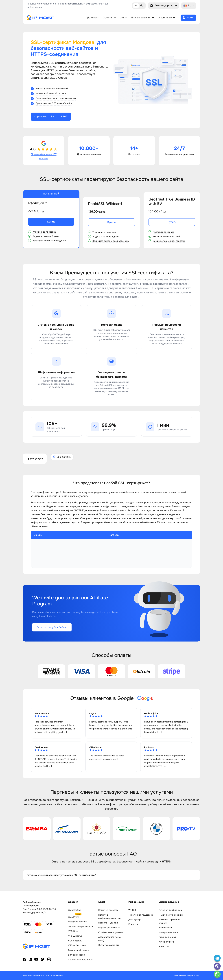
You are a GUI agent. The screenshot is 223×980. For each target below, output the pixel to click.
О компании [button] (165, 18)
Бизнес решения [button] (141, 18)
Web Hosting (75, 910)
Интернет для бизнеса (170, 910)
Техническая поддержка (141, 915)
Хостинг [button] (108, 18)
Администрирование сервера (169, 921)
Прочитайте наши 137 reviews (44, 156)
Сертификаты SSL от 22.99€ (51, 117)
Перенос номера (167, 937)
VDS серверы (75, 941)
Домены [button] (92, 18)
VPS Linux (73, 931)
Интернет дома (166, 942)
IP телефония (165, 928)
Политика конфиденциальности (109, 917)
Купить (51, 222)
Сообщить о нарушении (111, 932)
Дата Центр (134, 919)
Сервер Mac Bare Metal (80, 960)
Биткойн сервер (76, 955)
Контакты (133, 924)
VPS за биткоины (77, 945)
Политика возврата (108, 910)
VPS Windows (75, 936)
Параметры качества (109, 928)
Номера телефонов (169, 932)
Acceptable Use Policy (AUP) (110, 939)
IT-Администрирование (171, 915)
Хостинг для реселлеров (81, 926)
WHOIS (132, 910)
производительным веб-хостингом (83, 4)
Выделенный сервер (79, 950)
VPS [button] (122, 18)
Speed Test (164, 946)
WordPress (74, 917)
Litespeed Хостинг (78, 922)
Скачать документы (109, 945)
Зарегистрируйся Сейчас (52, 627)
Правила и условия (108, 923)
